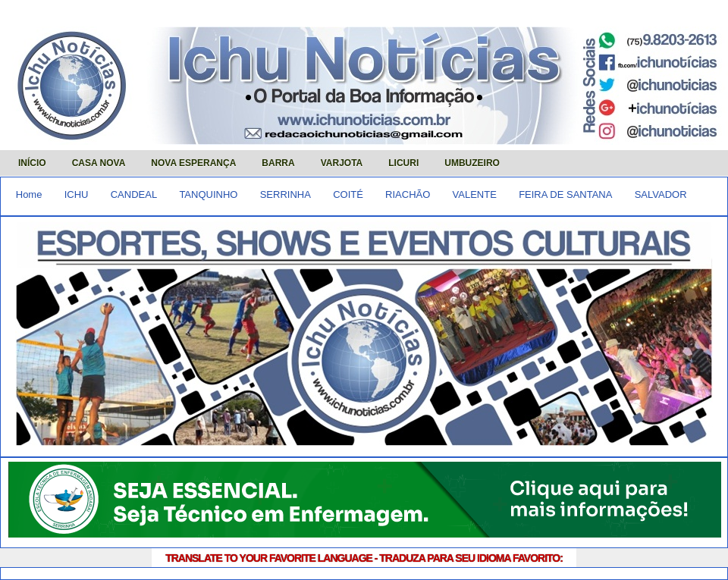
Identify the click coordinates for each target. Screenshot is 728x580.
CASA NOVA (99, 163)
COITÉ (348, 194)
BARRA (278, 163)
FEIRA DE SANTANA (565, 194)
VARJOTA (342, 163)
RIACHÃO (408, 194)
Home (29, 194)
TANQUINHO (208, 194)
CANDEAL (134, 194)
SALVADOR (661, 194)
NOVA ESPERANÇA (193, 163)
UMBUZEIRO (472, 163)
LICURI (403, 163)
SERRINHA (286, 194)
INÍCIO (32, 163)
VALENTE (475, 194)
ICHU (77, 194)
